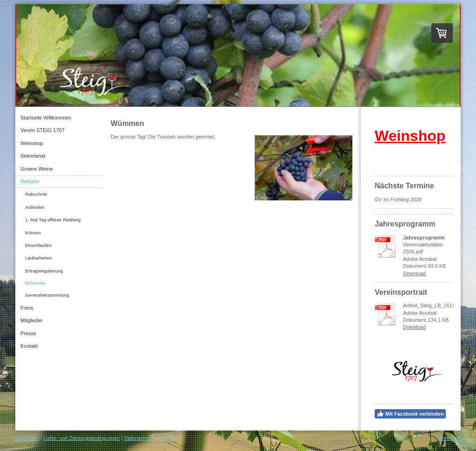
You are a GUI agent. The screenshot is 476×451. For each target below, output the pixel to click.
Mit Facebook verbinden (410, 414)
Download (414, 273)
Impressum (26, 438)
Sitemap (166, 438)
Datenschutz (138, 438)
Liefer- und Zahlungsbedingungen (82, 438)
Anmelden (450, 438)
